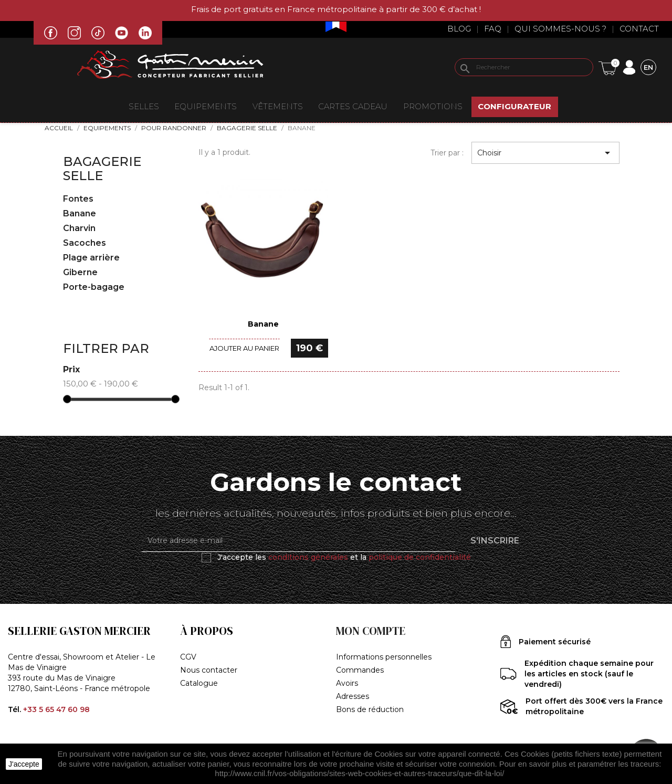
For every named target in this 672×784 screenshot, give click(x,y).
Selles (144, 106)
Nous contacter (209, 670)
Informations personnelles (384, 657)
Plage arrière (91, 258)
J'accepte (24, 764)
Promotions (433, 106)
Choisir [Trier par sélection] (545, 153)
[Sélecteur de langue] (648, 67)
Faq (493, 29)
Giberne (80, 272)
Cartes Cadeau (353, 106)
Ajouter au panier (244, 348)
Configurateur (514, 106)
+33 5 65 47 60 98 (56, 709)
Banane (80, 213)
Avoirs (347, 683)
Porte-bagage (94, 287)
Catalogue (199, 683)
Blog (459, 29)
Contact (639, 29)
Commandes (360, 670)
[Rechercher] (524, 67)
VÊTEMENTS (278, 106)
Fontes (78, 199)
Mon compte (371, 631)
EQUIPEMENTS (206, 106)
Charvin (79, 228)
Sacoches (85, 243)
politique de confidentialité (420, 557)
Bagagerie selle (102, 168)
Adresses (353, 696)
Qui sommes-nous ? (560, 29)
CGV (188, 657)
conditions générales (308, 557)
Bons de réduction (370, 709)
